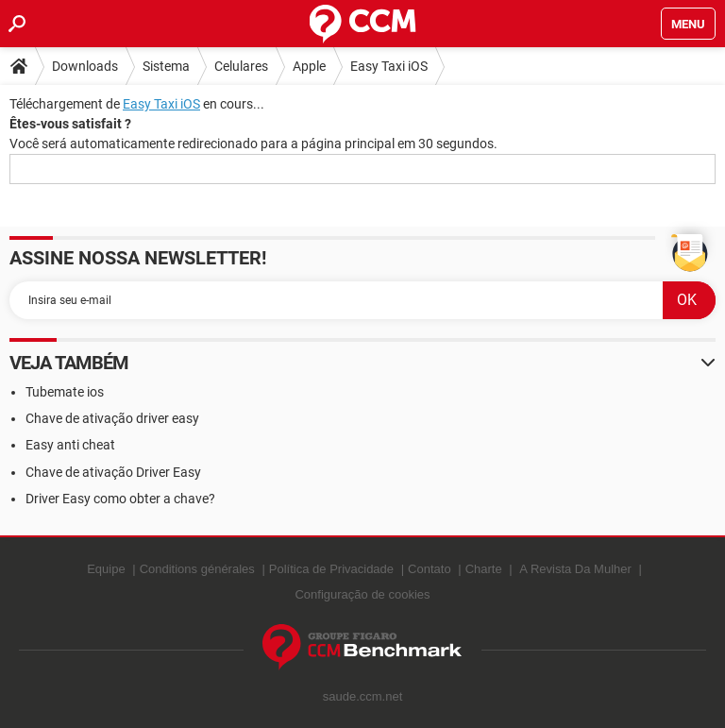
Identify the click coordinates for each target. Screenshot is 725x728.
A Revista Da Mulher (575, 569)
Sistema (166, 66)
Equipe (106, 569)
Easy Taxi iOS (389, 66)
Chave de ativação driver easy (112, 418)
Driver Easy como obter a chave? (120, 499)
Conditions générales (197, 569)
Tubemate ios (65, 392)
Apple (309, 66)
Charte (484, 569)
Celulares (241, 66)
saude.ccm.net (363, 696)
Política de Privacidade (331, 569)
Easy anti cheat (70, 445)
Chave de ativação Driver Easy (113, 472)
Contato (430, 569)
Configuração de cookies (362, 594)
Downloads (85, 66)
